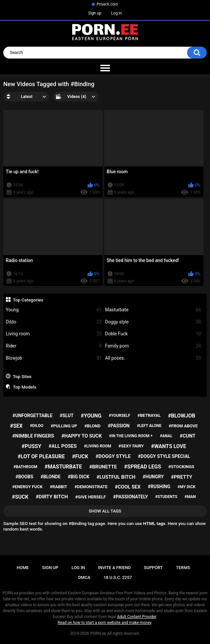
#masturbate (63, 467)
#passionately (131, 497)
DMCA (84, 577)
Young (54, 310)
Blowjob (54, 358)
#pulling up (64, 426)
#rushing (159, 487)
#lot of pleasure (41, 456)
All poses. (153, 358)
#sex (16, 426)
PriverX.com (107, 4)
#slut (67, 416)
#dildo (37, 426)
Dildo (54, 322)
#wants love (168, 446)
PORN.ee (98, 633)
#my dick (187, 487)
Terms (183, 568)
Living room (54, 334)
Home (23, 568)
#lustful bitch (116, 477)
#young (91, 416)
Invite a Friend (114, 568)
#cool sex (128, 487)
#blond (92, 426)
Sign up (95, 13)
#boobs (24, 477)
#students (166, 497)
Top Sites (22, 376)
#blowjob (182, 416)
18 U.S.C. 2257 (118, 577)
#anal (166, 436)
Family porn (153, 346)
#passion (119, 426)
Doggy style (153, 322)
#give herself (91, 497)
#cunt (188, 436)
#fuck (80, 456)
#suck (20, 497)
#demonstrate (91, 487)
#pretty (182, 477)
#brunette (103, 467)
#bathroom (25, 467)
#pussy (31, 446)
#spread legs (142, 467)
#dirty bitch (52, 497)
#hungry (153, 477)
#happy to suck (82, 436)
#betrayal (149, 415)
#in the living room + (131, 436)
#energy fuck (27, 487)
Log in (117, 13)
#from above (183, 426)
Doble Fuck (153, 334)
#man (190, 497)
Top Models (25, 387)
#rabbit (59, 487)
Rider (54, 346)
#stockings (181, 467)
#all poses (63, 446)
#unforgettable (32, 416)
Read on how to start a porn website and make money (105, 623)
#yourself (119, 416)
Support (154, 568)
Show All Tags (105, 511)
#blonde (50, 477)
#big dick (78, 477)
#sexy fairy (131, 446)
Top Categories (28, 300)
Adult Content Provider (137, 617)
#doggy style (113, 456)
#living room (98, 446)
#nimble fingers (33, 436)
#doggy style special (164, 456)
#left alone (149, 426)
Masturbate (153, 310)
